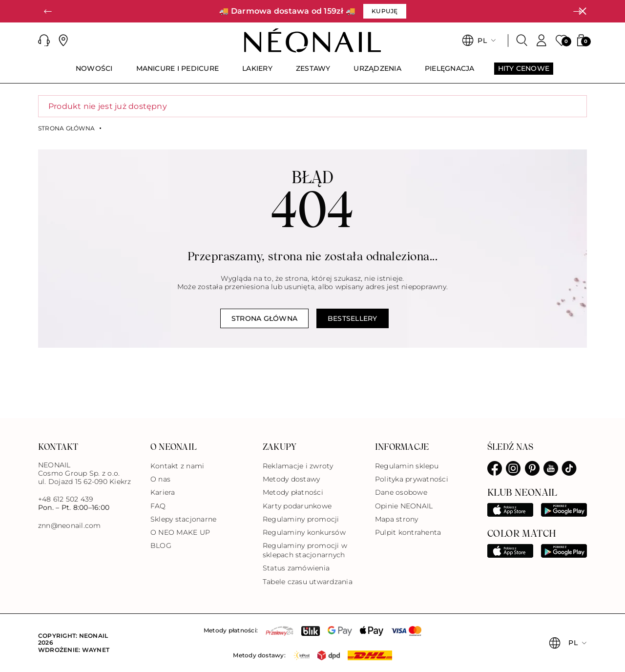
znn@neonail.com (70, 526)
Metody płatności (293, 492)
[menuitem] (94, 73)
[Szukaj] (522, 41)
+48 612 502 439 (66, 499)
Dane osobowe (401, 492)
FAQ (158, 506)
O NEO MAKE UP (180, 532)
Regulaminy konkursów (304, 532)
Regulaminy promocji (301, 519)
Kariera (163, 492)
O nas (160, 479)
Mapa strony (397, 519)
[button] (48, 11)
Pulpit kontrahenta (408, 532)
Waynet (96, 650)
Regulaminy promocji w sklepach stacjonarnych (305, 550)
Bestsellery (353, 318)
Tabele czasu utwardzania (308, 582)
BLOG (161, 546)
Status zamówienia (296, 568)
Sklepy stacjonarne (183, 519)
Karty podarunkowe (297, 506)
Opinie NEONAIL (404, 506)
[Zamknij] (583, 11)
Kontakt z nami (177, 466)
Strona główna (66, 128)
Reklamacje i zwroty (298, 466)
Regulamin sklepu (407, 466)
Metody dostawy (291, 479)
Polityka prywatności (412, 479)
